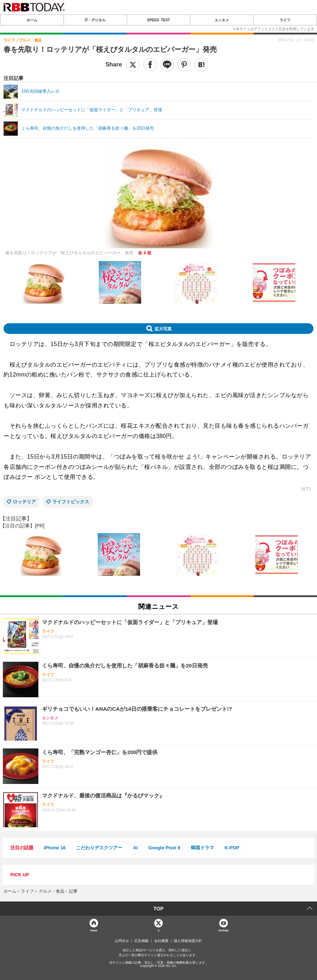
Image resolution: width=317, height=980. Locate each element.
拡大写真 (163, 329)
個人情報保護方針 (188, 941)
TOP (159, 909)
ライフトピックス (71, 502)
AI (135, 848)
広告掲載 (141, 941)
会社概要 (161, 941)
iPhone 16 (55, 848)
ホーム (32, 20)
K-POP (232, 848)
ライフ (285, 20)
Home (94, 930)
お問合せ (122, 941)
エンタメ (222, 20)
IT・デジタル (95, 20)
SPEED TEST (158, 20)
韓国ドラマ (202, 848)
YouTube (223, 930)
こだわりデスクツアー (99, 848)
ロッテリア (24, 502)
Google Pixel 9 (164, 848)
